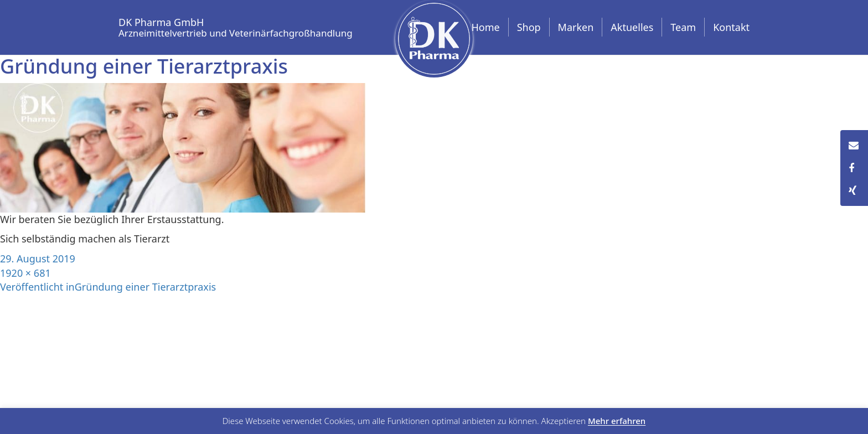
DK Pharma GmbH (236, 26)
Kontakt (731, 27)
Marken (576, 27)
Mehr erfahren (617, 421)
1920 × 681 (25, 273)
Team (683, 27)
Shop (529, 27)
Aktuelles (632, 27)
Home (485, 27)
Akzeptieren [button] (564, 421)
